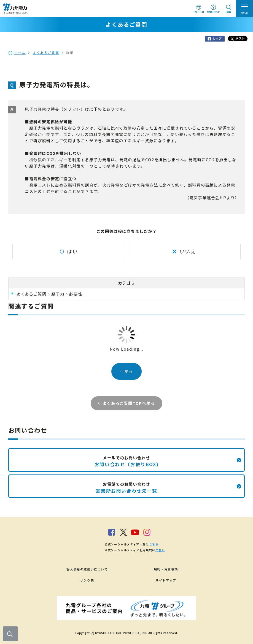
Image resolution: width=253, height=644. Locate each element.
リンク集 (87, 580)
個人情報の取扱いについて (87, 569)
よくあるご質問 (46, 53)
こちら (154, 544)
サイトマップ (166, 580)
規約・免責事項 (166, 569)
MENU (245, 13)
